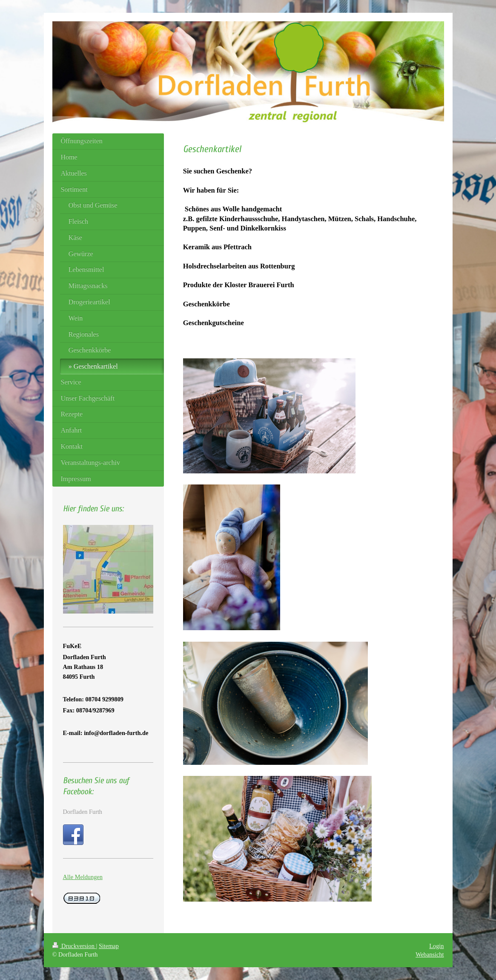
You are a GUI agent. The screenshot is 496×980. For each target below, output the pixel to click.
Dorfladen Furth (83, 812)
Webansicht (430, 954)
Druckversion (74, 946)
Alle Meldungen (83, 877)
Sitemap (109, 946)
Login (436, 946)
